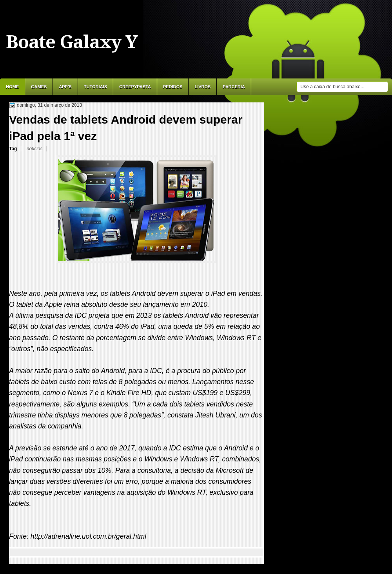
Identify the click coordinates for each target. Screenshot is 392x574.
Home (12, 87)
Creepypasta (135, 87)
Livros (202, 87)
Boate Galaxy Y (72, 42)
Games (39, 87)
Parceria (234, 87)
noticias (35, 149)
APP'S (65, 87)
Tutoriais (95, 87)
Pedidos (173, 87)
